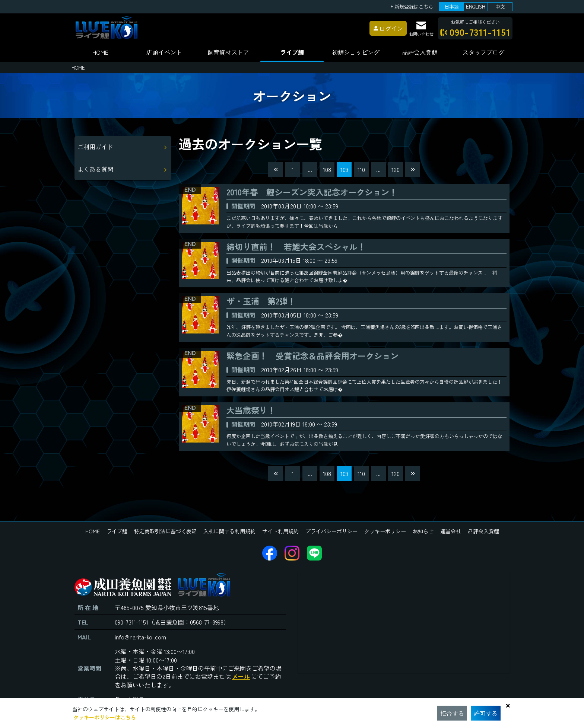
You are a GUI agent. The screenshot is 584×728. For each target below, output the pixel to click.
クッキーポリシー (385, 531)
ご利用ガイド (95, 147)
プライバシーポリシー (331, 531)
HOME (100, 52)
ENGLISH (476, 7)
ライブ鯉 (292, 52)
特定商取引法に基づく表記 (165, 531)
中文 (500, 7)
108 (327, 169)
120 (396, 169)
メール (241, 676)
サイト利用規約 (280, 531)
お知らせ (423, 531)
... (310, 169)
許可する (486, 713)
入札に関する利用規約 (229, 531)
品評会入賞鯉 (483, 531)
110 (361, 169)
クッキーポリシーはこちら (105, 717)
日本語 (452, 7)
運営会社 (451, 531)
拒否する (452, 713)
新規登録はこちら (414, 7)
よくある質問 (95, 169)
